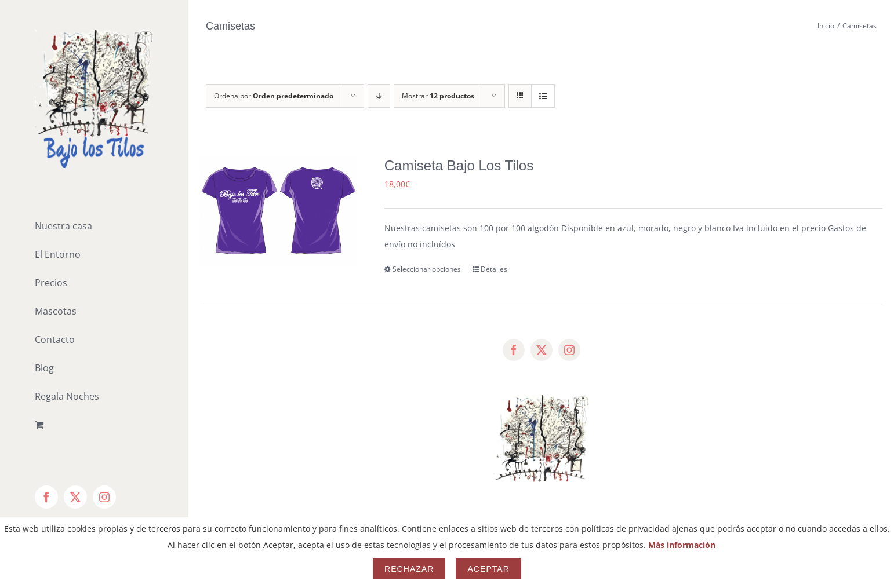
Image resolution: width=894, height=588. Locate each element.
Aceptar (488, 569)
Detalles (494, 269)
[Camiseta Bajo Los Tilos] (279, 211)
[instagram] (569, 350)
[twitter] (542, 350)
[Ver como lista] (543, 96)
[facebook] (514, 350)
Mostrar (438, 96)
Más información (682, 545)
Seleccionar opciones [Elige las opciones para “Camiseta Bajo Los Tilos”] (427, 269)
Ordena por (274, 96)
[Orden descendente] (379, 96)
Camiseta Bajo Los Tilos (459, 165)
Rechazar (409, 569)
